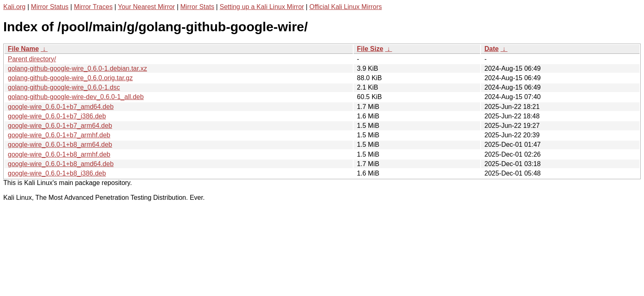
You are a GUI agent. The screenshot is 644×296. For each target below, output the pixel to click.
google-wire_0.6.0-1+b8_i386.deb (57, 173)
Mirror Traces (93, 7)
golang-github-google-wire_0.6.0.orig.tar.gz (70, 78)
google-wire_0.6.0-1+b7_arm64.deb (60, 126)
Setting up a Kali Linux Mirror (262, 7)
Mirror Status (50, 7)
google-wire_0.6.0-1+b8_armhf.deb (59, 154)
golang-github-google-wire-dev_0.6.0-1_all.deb (76, 97)
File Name (23, 49)
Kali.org (14, 7)
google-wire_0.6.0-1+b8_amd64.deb (61, 164)
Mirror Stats (197, 7)
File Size (370, 49)
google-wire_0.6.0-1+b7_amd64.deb (61, 107)
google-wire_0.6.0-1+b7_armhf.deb (59, 135)
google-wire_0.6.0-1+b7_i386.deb (57, 116)
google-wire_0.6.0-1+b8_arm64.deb (60, 145)
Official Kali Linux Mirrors (346, 7)
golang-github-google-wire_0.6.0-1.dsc (64, 87)
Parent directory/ (32, 59)
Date (491, 49)
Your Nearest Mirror (146, 7)
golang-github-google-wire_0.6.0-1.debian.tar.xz (77, 68)
